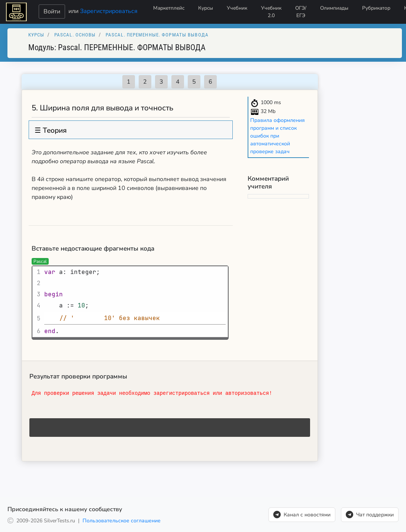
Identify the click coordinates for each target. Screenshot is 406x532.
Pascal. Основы (75, 35)
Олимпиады (334, 8)
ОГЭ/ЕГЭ (301, 12)
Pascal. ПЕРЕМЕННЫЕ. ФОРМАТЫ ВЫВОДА (157, 35)
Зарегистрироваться (109, 11)
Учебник (237, 8)
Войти (52, 12)
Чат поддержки (370, 515)
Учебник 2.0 (271, 12)
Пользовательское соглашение (122, 521)
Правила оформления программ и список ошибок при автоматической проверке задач (278, 136)
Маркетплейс (169, 8)
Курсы (206, 8)
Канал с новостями (302, 515)
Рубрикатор (376, 8)
